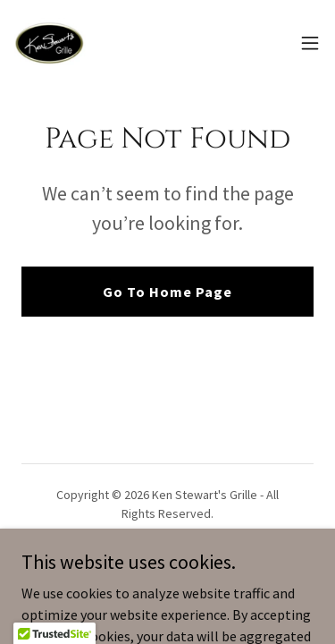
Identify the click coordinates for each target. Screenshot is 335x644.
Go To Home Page (167, 292)
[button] (310, 43)
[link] (50, 43)
